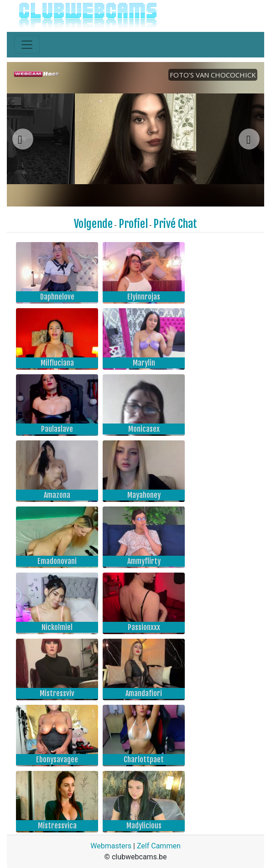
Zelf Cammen (159, 846)
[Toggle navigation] (27, 45)
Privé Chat (175, 224)
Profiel (133, 224)
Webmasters (111, 846)
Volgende (93, 224)
